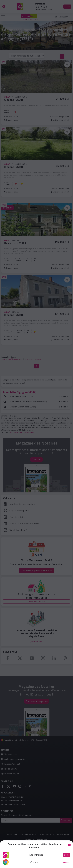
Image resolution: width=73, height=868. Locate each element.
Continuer (65, 862)
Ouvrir (67, 855)
